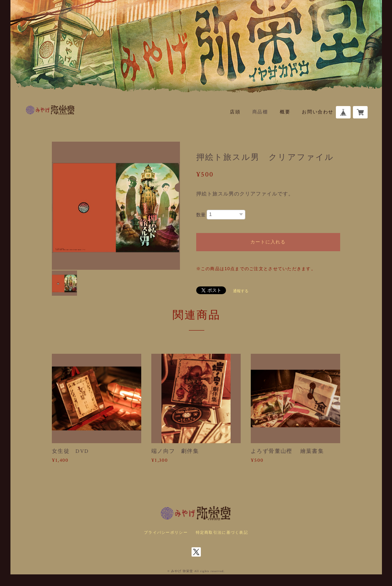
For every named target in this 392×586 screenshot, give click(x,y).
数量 (201, 215)
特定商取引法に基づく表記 (222, 532)
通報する (241, 291)
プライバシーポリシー (166, 532)
